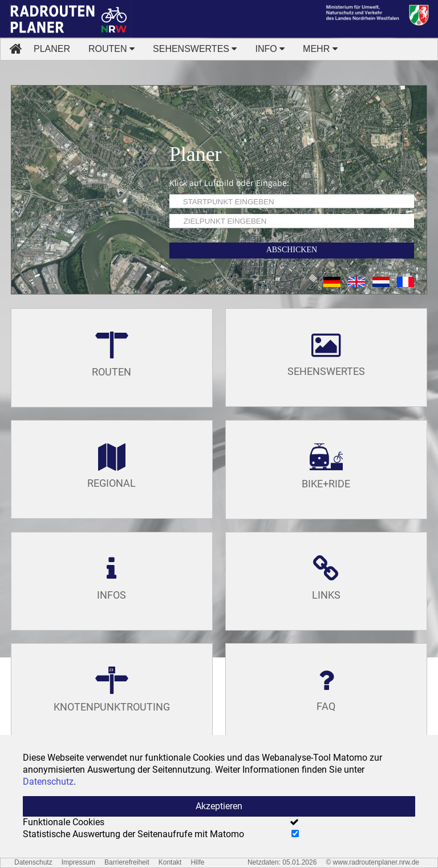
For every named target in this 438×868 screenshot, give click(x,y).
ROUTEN (111, 49)
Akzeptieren (219, 806)
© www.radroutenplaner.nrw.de (372, 862)
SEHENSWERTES (195, 49)
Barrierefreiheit (127, 862)
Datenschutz (33, 862)
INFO (270, 49)
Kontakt (170, 862)
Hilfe (197, 862)
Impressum (78, 862)
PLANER (52, 49)
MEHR (320, 49)
